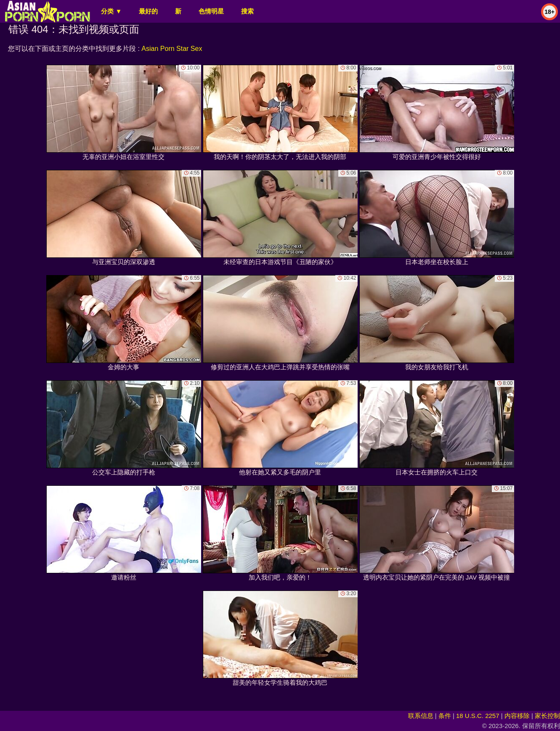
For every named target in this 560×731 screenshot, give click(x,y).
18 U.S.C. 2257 (478, 716)
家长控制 (547, 716)
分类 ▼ (111, 11)
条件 (445, 716)
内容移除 (517, 716)
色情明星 (211, 11)
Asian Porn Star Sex (172, 49)
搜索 (247, 11)
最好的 (148, 11)
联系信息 (421, 716)
